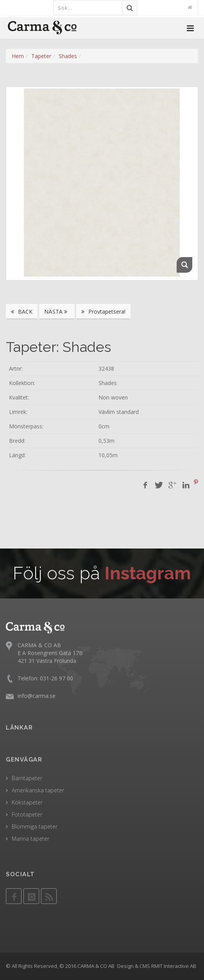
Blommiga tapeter (35, 826)
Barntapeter (27, 778)
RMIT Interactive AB (174, 966)
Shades (68, 56)
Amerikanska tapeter (38, 790)
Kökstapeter (27, 802)
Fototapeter (27, 814)
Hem (18, 56)
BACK (22, 312)
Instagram (148, 573)
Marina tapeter (30, 839)
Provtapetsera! (103, 312)
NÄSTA (57, 312)
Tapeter (41, 56)
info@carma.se (37, 696)
